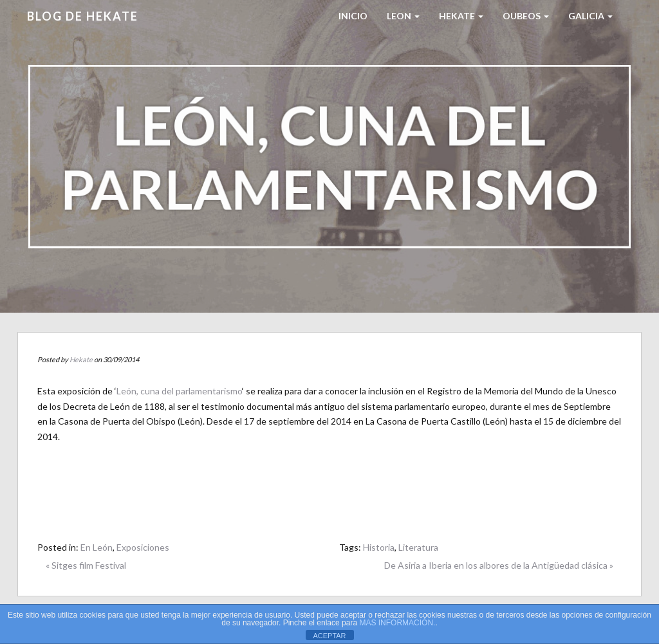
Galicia (590, 16)
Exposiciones (143, 547)
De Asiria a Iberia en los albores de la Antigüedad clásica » (499, 565)
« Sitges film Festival (86, 565)
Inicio (353, 16)
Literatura (418, 547)
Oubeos (526, 16)
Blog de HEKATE (83, 16)
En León (97, 547)
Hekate (81, 359)
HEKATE (461, 16)
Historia (379, 547)
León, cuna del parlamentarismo (179, 391)
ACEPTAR (329, 636)
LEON (403, 16)
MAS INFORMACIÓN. (397, 623)
